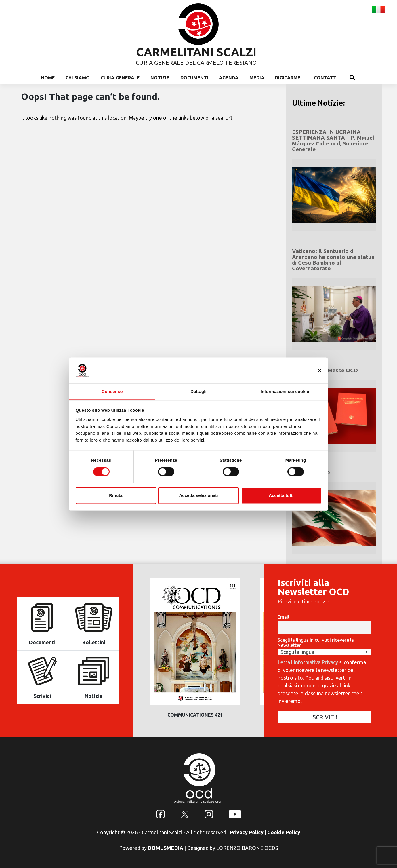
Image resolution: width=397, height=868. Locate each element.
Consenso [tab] (112, 391)
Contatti (326, 78)
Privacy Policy (247, 832)
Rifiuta (116, 496)
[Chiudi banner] (320, 370)
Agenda (229, 78)
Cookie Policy (284, 832)
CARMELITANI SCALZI (196, 52)
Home (48, 78)
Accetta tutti (281, 496)
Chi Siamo (78, 78)
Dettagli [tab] (199, 391)
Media (257, 78)
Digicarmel (289, 78)
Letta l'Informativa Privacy (308, 662)
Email (283, 617)
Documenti (194, 78)
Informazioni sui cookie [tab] (285, 391)
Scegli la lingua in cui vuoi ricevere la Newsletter (316, 643)
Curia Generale (120, 78)
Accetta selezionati (198, 496)
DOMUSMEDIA (166, 848)
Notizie (160, 78)
